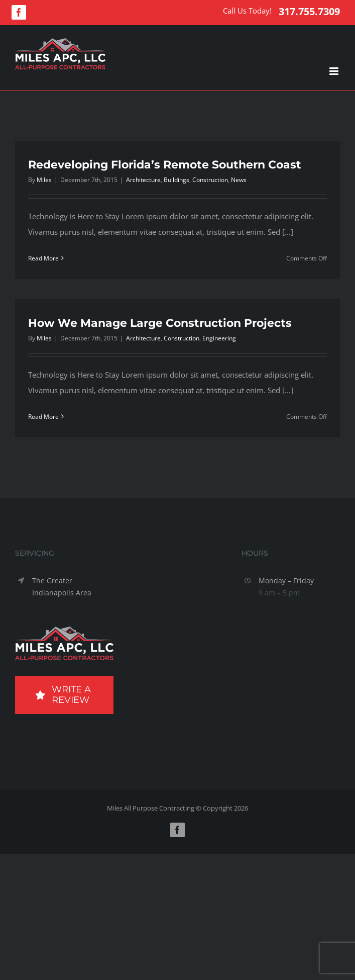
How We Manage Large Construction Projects (160, 323)
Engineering (219, 338)
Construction (210, 180)
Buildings (176, 180)
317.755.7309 (309, 11)
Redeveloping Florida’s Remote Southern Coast (165, 165)
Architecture (143, 180)
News (239, 180)
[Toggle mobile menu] (335, 71)
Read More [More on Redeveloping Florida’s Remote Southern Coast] (43, 258)
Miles (44, 180)
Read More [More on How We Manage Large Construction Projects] (43, 417)
